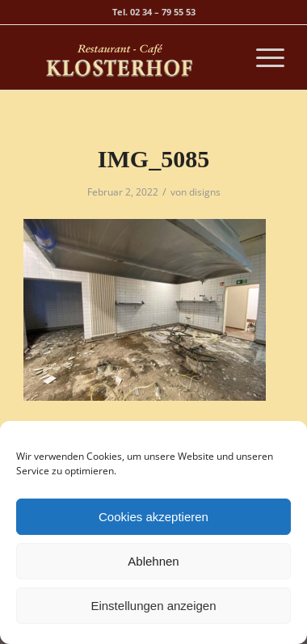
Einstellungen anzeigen (153, 606)
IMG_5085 (153, 159)
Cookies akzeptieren (153, 517)
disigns (205, 192)
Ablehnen (153, 561)
